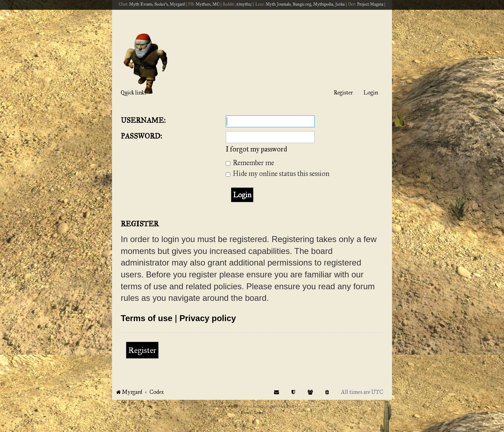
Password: (141, 136)
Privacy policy (208, 318)
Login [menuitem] (371, 93)
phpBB (233, 406)
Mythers (203, 4)
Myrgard (177, 4)
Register (142, 350)
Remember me (250, 163)
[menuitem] (327, 392)
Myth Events (141, 4)
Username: (143, 120)
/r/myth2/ (244, 4)
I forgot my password (256, 149)
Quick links (134, 93)
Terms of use (147, 318)
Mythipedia (323, 4)
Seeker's (161, 4)
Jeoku (340, 4)
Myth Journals (278, 4)
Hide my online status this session (278, 173)
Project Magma (370, 4)
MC (216, 4)
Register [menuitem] (343, 93)
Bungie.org (302, 4)
